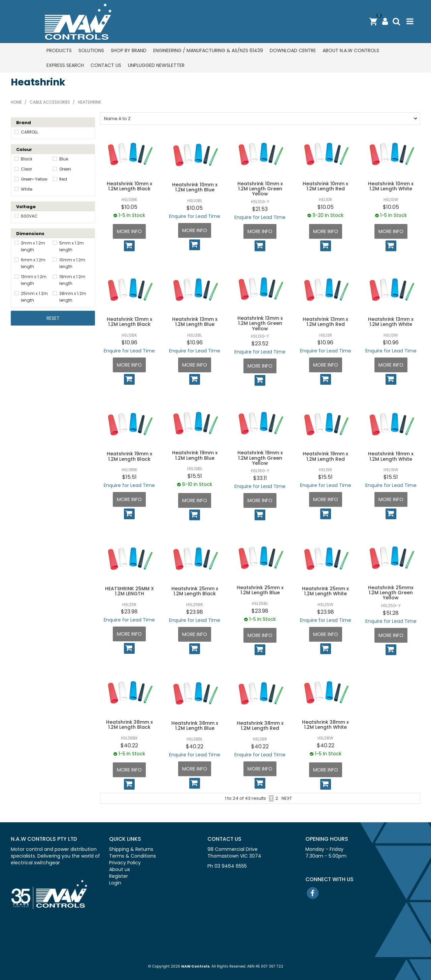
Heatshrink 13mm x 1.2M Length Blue (195, 322)
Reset (53, 318)
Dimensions (30, 234)
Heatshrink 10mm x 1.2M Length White (391, 186)
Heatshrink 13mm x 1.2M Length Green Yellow (260, 323)
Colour (24, 149)
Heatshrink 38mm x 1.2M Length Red (260, 726)
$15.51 (129, 477)
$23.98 (129, 612)
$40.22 (129, 745)
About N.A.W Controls (351, 50)
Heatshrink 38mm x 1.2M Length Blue (195, 726)
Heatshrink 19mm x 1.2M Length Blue (195, 455)
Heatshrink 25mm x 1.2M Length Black (195, 591)
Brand (24, 123)
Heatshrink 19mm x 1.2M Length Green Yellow (260, 458)
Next (287, 798)
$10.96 (129, 343)
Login (115, 883)
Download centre (293, 50)
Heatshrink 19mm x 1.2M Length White (391, 456)
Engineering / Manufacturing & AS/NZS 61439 (208, 50)
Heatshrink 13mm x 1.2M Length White (391, 322)
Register (119, 876)
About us (120, 869)
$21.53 (260, 209)
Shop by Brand (129, 50)
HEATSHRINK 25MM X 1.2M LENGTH (129, 591)
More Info (129, 231)
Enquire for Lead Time (195, 216)
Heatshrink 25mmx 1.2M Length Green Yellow (391, 593)
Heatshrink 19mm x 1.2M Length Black (129, 456)
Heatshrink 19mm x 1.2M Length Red (325, 456)
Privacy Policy (125, 863)
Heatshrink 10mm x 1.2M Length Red (325, 186)
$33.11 (260, 478)
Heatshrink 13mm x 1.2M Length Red (325, 322)
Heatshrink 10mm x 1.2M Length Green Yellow (260, 189)
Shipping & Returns (131, 849)
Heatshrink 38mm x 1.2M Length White (325, 725)
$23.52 (260, 344)
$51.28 (391, 613)
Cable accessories (50, 102)
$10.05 (129, 207)
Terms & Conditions (132, 856)
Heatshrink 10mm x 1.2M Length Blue (195, 187)
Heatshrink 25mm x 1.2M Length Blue (260, 590)
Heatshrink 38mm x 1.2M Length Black (129, 725)
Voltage (26, 207)
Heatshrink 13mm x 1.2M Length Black (129, 322)
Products (59, 50)
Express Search (65, 65)
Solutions (91, 50)
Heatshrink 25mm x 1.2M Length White (325, 591)
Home (16, 102)
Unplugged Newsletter (156, 65)
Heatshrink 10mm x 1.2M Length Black (129, 186)
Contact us (106, 65)
